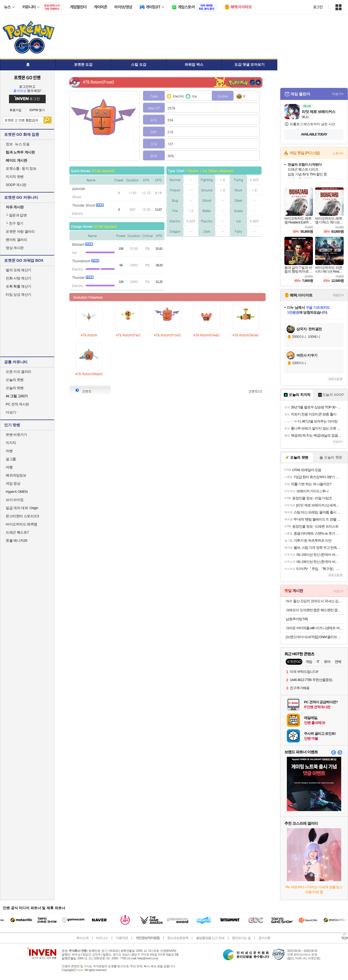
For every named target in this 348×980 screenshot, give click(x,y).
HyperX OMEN (17, 492)
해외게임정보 (16, 475)
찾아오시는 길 (241, 938)
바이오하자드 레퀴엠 (21, 524)
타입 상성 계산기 (18, 294)
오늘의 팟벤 (15, 388)
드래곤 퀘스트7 (17, 532)
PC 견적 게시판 (17, 404)
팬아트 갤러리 (16, 240)
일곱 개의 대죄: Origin (22, 508)
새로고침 (334, 379)
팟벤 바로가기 (16, 435)
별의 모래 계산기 (18, 270)
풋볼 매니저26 (16, 541)
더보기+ (338, 94)
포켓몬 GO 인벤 (27, 77)
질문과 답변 (16, 215)
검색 (47, 120)
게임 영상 (13, 483)
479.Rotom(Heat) (206, 335)
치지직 (11, 443)
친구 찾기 (15, 223)
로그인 (318, 7)
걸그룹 (11, 459)
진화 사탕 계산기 (18, 278)
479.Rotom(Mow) (246, 335)
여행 (9, 467)
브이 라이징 (15, 500)
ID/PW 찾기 (37, 110)
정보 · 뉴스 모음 (18, 144)
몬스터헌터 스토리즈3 (22, 516)
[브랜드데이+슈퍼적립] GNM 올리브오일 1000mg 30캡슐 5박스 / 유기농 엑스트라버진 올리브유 (315, 637)
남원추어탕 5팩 (297, 619)
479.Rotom (89, 335)
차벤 (9, 451)
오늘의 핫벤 (15, 380)
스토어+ (338, 153)
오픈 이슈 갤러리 (18, 372)
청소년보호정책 (178, 938)
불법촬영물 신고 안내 (210, 938)
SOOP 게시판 (16, 185)
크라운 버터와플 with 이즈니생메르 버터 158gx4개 (315, 628)
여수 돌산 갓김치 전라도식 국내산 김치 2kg (315, 601)
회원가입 (15, 110)
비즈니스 (102, 938)
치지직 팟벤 (15, 177)
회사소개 (82, 938)
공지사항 (264, 938)
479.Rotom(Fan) (128, 335)
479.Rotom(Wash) (89, 374)
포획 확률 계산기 (18, 286)
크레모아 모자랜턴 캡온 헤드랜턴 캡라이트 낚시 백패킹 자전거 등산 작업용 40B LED (315, 610)
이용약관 (122, 938)
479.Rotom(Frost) (167, 335)
